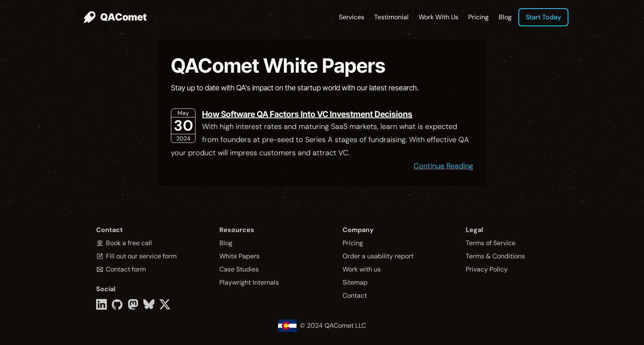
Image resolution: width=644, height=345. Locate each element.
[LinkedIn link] (101, 304)
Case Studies (239, 269)
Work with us (362, 269)
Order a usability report (378, 256)
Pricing (478, 17)
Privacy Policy (487, 269)
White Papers (239, 256)
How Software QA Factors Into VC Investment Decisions (307, 114)
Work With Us (438, 17)
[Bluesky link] (149, 304)
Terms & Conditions (495, 256)
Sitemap (355, 282)
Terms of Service (491, 243)
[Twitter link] (165, 304)
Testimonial (391, 17)
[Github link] (117, 304)
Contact (355, 296)
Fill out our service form (141, 256)
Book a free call (129, 243)
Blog (505, 17)
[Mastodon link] (133, 304)
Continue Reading (443, 166)
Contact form (126, 269)
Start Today (543, 17)
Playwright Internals (249, 282)
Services (352, 17)
